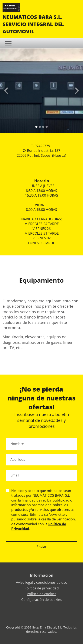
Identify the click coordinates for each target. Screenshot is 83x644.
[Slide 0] (36, 127)
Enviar (42, 547)
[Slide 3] (47, 127)
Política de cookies (42, 594)
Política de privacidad (42, 588)
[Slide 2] (43, 127)
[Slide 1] (40, 127)
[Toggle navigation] (8, 43)
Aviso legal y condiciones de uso (42, 582)
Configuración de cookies (41, 600)
